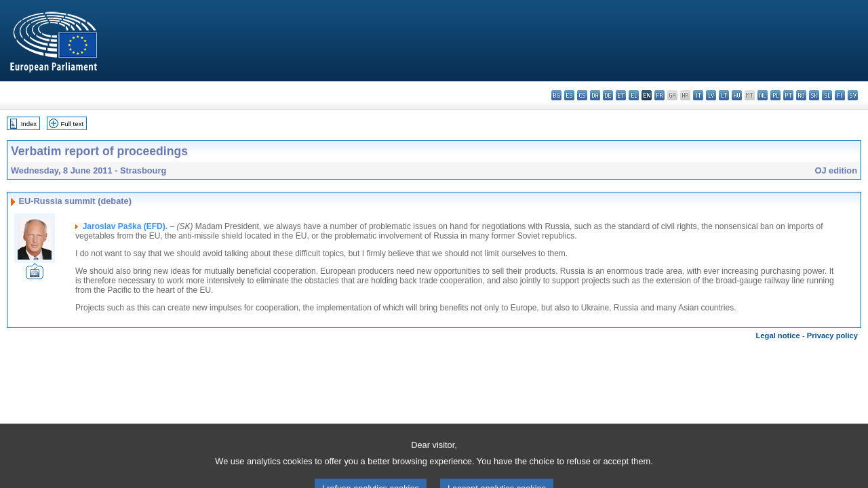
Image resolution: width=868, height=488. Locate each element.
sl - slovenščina (827, 95)
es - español (569, 95)
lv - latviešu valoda (711, 95)
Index (29, 124)
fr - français (659, 95)
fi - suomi (840, 95)
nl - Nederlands (763, 95)
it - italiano (698, 95)
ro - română (801, 95)
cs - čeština (582, 95)
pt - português (788, 95)
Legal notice (778, 335)
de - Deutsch (608, 95)
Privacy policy (832, 335)
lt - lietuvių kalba (724, 95)
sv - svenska (853, 95)
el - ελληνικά (634, 95)
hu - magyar (737, 95)
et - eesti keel (621, 95)
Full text (73, 124)
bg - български (556, 95)
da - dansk (595, 95)
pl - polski (775, 95)
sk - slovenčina (814, 95)
